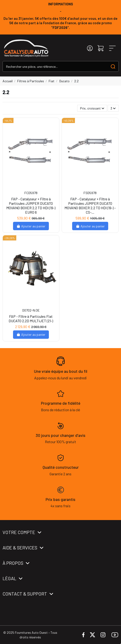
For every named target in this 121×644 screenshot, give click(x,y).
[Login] (90, 48)
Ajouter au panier (31, 226)
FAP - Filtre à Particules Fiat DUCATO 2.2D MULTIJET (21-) (31, 319)
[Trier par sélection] (92, 108)
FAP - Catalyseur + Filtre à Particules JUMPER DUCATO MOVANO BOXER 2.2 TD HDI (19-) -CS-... (90, 206)
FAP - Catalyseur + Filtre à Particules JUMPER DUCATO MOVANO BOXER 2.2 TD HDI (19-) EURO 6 (31, 206)
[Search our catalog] (113, 66)
